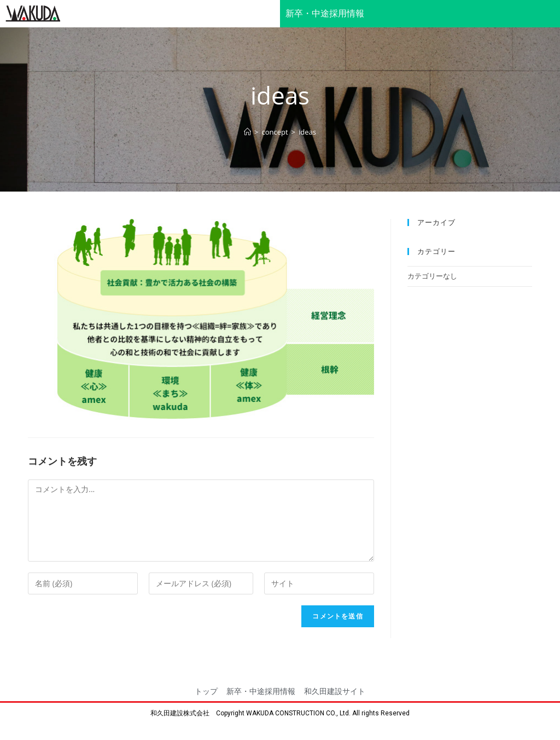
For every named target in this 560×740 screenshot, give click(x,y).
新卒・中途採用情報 (325, 13)
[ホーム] (247, 132)
